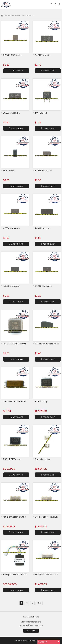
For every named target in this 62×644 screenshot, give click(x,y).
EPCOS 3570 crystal (12, 55)
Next (39, 603)
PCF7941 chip (41, 401)
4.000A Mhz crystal (12, 228)
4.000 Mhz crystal (43, 228)
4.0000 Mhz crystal (12, 286)
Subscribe (31, 631)
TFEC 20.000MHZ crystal (14, 344)
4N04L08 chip (41, 113)
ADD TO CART (16, 71)
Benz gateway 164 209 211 (15, 575)
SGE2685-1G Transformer (15, 401)
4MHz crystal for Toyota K (15, 517)
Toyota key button (43, 459)
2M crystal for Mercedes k (46, 575)
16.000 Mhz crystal (12, 113)
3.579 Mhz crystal (43, 55)
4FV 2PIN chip (10, 171)
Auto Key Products (28, 16)
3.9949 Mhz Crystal (43, 286)
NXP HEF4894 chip (12, 459)
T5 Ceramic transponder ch (47, 344)
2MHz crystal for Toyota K (46, 517)
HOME (18, 16)
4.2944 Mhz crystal (43, 171)
